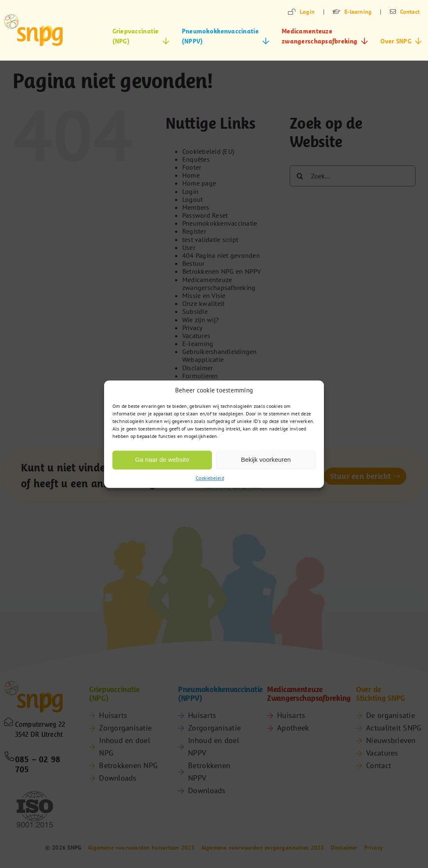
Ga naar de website (162, 459)
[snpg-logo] (33, 30)
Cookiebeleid (210, 478)
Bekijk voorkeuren (266, 459)
